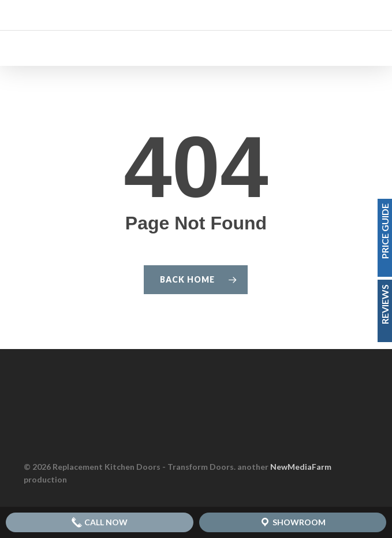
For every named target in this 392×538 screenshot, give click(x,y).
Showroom (292, 522)
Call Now (99, 522)
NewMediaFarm (301, 467)
